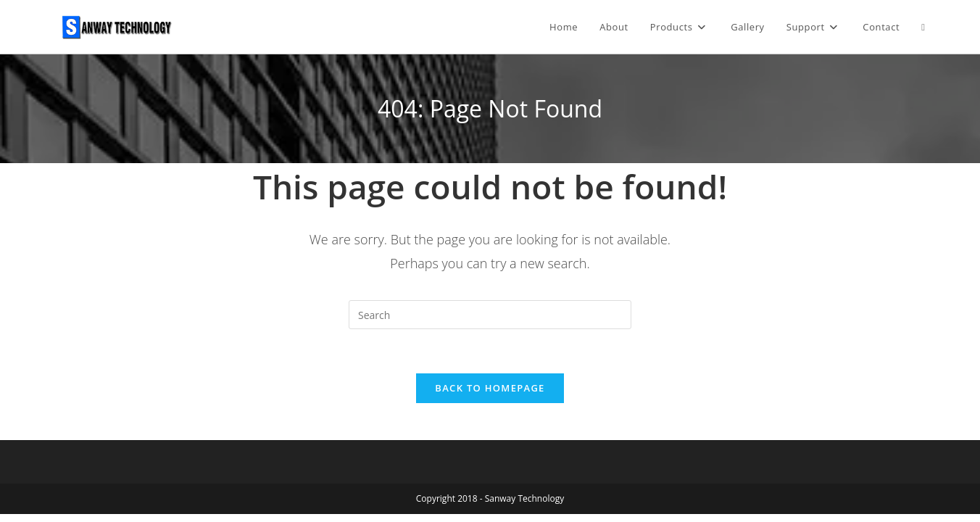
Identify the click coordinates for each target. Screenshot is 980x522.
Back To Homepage (490, 388)
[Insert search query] (490, 315)
